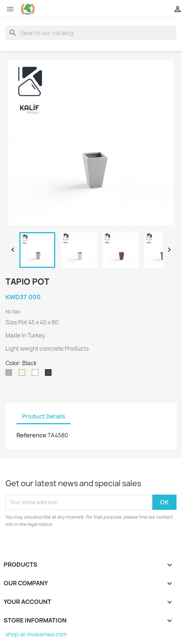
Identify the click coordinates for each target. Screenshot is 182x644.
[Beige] (23, 374)
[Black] (50, 374)
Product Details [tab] (43, 416)
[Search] (91, 33)
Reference (31, 435)
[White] (37, 374)
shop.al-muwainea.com (36, 634)
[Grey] (10, 374)
